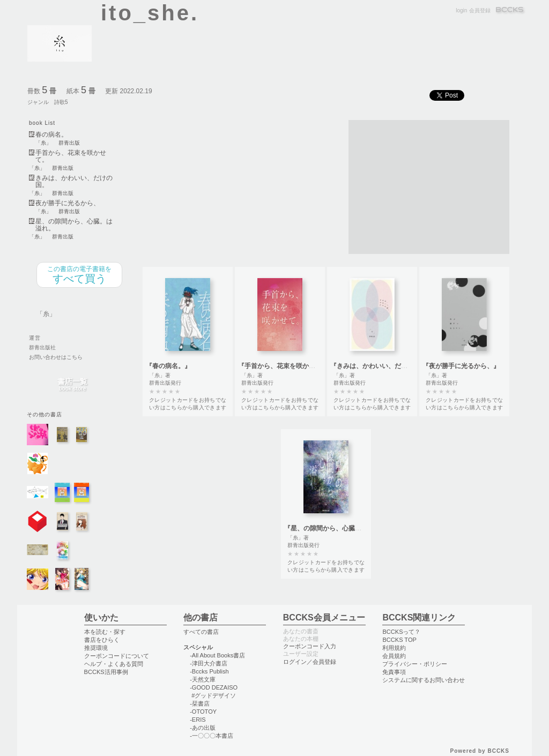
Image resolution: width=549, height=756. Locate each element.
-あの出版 (203, 728)
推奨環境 (96, 648)
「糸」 (43, 143)
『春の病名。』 (168, 366)
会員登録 (480, 10)
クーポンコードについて (117, 656)
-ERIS (198, 720)
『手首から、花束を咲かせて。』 (286, 366)
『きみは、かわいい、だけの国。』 (382, 366)
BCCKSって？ (401, 632)
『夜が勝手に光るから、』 (461, 366)
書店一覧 (72, 385)
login (461, 10)
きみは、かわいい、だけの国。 (74, 182)
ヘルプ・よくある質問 (114, 664)
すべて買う (79, 275)
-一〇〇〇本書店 (212, 736)
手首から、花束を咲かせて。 (71, 156)
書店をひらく (102, 640)
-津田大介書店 (209, 663)
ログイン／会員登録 (310, 662)
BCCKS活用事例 (106, 672)
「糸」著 (160, 375)
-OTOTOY (203, 712)
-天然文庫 (203, 679)
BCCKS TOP (399, 640)
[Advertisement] (429, 187)
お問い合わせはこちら (56, 357)
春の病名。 (51, 135)
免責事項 (394, 672)
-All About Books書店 (217, 655)
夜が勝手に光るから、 (68, 203)
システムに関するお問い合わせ (424, 680)
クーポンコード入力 (310, 646)
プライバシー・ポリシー (415, 664)
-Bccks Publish (209, 671)
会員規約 (394, 656)
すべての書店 (201, 632)
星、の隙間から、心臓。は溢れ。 (74, 225)
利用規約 (394, 648)
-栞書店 (200, 703)
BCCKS (510, 10)
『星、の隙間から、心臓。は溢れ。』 (339, 528)
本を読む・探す (105, 632)
